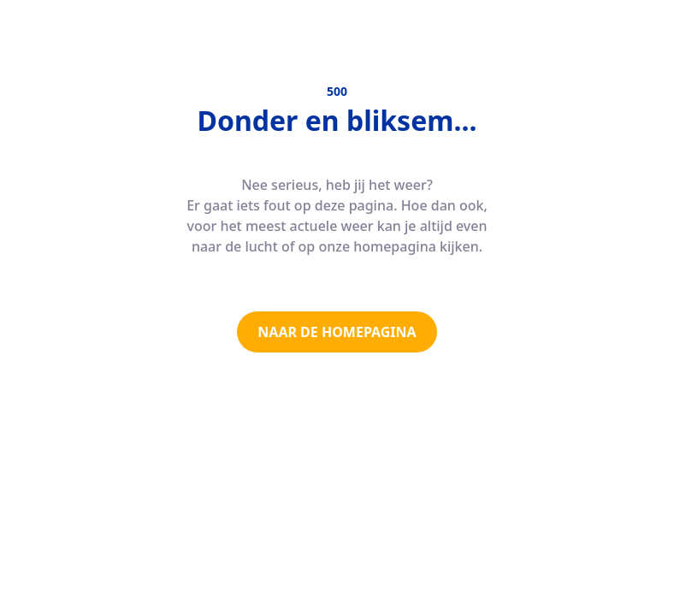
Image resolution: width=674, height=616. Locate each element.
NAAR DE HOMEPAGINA (337, 332)
